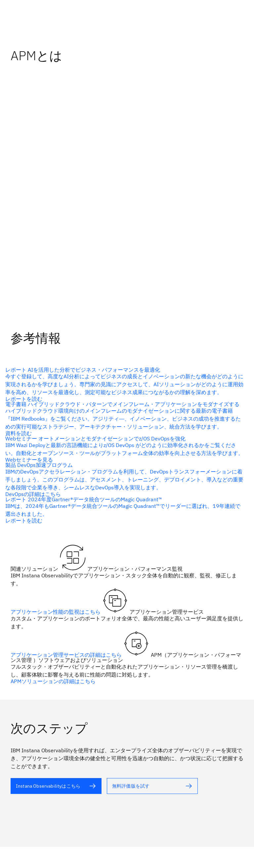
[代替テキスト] (56, 786)
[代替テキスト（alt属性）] (124, 384)
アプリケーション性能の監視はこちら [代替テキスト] (56, 612)
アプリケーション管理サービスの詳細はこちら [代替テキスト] (67, 655)
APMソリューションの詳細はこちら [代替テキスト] (53, 681)
